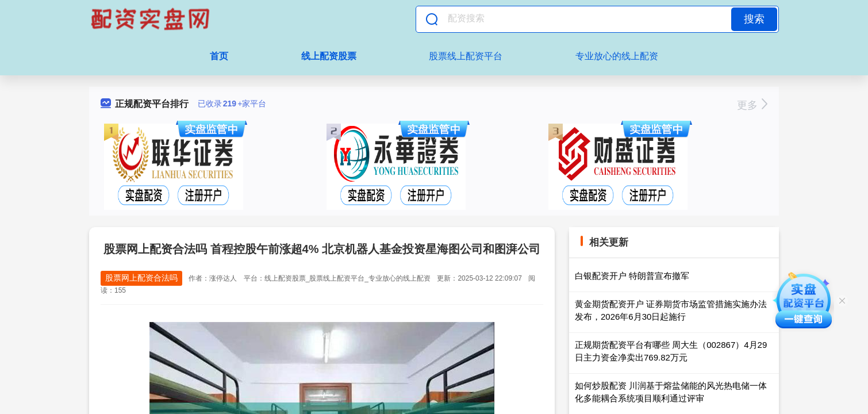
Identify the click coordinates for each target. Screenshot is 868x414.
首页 (219, 56)
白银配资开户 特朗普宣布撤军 (632, 276)
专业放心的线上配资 (617, 56)
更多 (752, 105)
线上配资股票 (329, 56)
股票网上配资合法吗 (141, 278)
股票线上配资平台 (466, 56)
